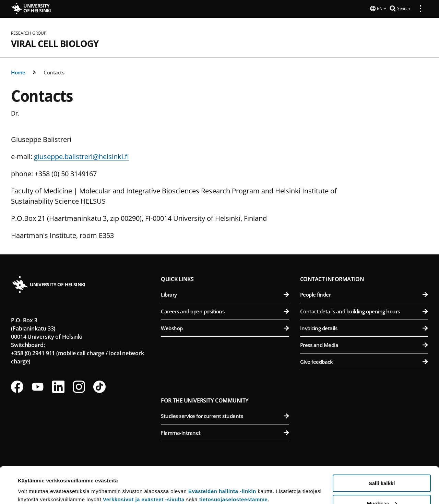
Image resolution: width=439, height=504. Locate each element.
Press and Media (364, 344)
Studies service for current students (225, 415)
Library (225, 294)
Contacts (54, 72)
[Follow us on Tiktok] (99, 386)
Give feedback (364, 361)
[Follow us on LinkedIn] (58, 386)
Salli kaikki (382, 447)
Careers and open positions (225, 311)
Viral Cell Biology (55, 43)
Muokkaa (382, 467)
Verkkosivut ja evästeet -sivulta (144, 463)
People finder (364, 294)
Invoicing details (364, 327)
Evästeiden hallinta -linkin (222, 455)
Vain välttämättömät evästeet (382, 487)
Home (18, 72)
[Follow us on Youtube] (38, 386)
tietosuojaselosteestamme (234, 463)
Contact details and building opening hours (364, 311)
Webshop (225, 327)
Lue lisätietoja (35, 482)
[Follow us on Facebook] (17, 386)
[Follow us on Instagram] (79, 386)
